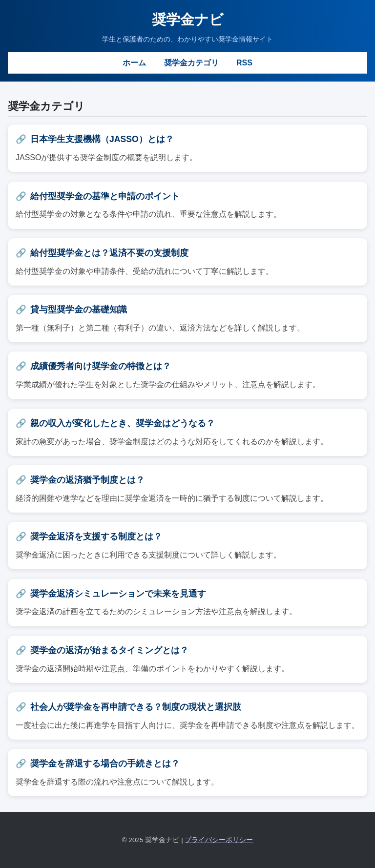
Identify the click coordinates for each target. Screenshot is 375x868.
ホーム (134, 63)
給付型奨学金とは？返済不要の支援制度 (109, 253)
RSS (244, 63)
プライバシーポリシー (219, 840)
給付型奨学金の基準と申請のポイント (105, 196)
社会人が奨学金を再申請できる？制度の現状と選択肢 (136, 707)
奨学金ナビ (188, 20)
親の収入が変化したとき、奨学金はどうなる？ (123, 423)
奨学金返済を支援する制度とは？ (96, 537)
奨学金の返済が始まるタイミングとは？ (109, 650)
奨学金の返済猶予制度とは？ (87, 480)
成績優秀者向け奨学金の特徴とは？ (101, 366)
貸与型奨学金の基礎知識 (79, 310)
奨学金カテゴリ (191, 63)
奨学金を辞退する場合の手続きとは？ (105, 764)
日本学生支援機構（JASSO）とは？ (102, 139)
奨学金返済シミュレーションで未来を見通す (118, 594)
